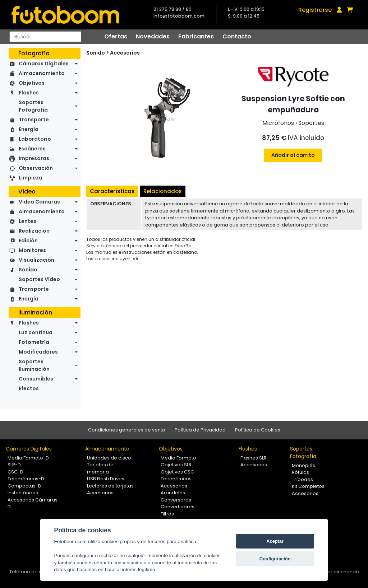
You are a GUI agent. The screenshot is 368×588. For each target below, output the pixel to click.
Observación (36, 168)
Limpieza (31, 178)
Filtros (167, 514)
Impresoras (34, 158)
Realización (34, 231)
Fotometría (34, 342)
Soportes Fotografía (33, 106)
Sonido (28, 270)
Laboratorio (35, 139)
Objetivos (32, 83)
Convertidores (178, 507)
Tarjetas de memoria (100, 468)
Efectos (29, 388)
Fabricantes (196, 36)
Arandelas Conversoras (176, 496)
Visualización (36, 260)
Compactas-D (24, 486)
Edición (28, 241)
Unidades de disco (109, 458)
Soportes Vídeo (39, 279)
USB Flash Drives (106, 479)
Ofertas (116, 36)
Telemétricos (176, 479)
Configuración (275, 559)
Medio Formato (178, 458)
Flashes (29, 93)
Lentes (27, 221)
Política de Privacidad (200, 430)
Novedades (153, 36)
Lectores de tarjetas (110, 486)
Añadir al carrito (293, 155)
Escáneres (32, 149)
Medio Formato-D (28, 458)
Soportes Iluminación (34, 365)
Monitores (32, 250)
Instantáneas (23, 493)
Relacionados (163, 191)
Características (112, 191)
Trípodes (302, 479)
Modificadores (38, 352)
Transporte (34, 120)
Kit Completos (308, 486)
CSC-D (15, 472)
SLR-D (14, 465)
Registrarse (315, 10)
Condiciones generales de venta (127, 430)
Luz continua (36, 332)
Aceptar (275, 541)
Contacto (237, 36)
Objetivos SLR (176, 465)
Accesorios (125, 53)
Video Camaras (39, 202)
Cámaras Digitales (44, 64)
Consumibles (36, 379)
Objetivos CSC (177, 472)
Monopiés (303, 465)
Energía (29, 129)
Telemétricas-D (26, 479)
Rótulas (300, 472)
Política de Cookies (258, 430)
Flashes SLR (254, 458)
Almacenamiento (42, 73)
